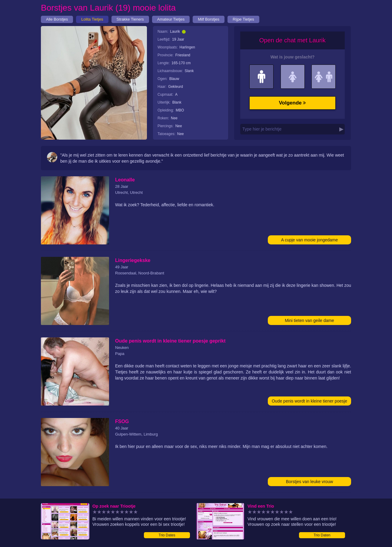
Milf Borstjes (209, 19)
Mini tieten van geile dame (309, 320)
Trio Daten (322, 535)
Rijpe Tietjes (243, 19)
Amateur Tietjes (171, 19)
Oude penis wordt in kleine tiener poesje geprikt (309, 402)
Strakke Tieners (130, 19)
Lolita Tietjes (92, 19)
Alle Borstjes (57, 19)
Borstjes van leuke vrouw (310, 482)
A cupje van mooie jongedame (310, 240)
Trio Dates (167, 535)
